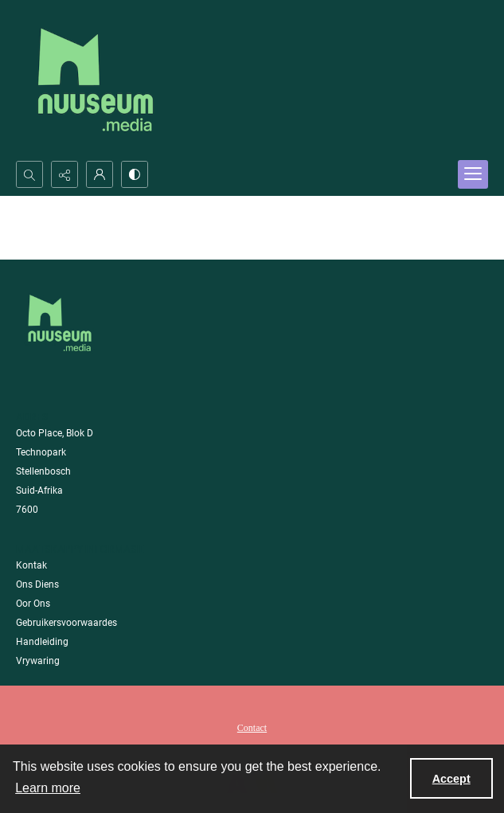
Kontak (31, 565)
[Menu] (473, 174)
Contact (252, 728)
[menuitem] (252, 727)
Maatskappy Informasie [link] (80, 549)
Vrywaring (38, 661)
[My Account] (100, 174)
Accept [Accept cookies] (451, 779)
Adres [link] (32, 417)
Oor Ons (33, 604)
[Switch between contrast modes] (135, 174)
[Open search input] (29, 174)
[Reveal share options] (64, 174)
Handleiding (42, 642)
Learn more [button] (48, 788)
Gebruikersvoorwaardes (66, 623)
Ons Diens (37, 584)
